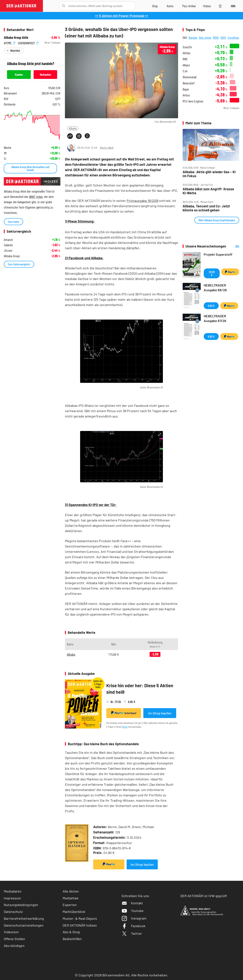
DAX (185, 37)
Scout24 (187, 47)
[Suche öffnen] (64, 6)
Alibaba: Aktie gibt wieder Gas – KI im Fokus (209, 174)
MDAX (216, 37)
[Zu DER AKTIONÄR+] (189, 6)
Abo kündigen (14, 946)
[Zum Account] (170, 6)
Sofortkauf (124, 713)
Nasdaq (193, 37)
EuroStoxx (233, 37)
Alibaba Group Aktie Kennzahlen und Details (30, 168)
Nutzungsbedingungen (21, 905)
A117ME (9, 43)
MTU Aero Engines (193, 101)
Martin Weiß (107, 148)
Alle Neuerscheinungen (234, 246)
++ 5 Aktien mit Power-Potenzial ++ (122, 16)
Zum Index (13, 222)
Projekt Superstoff (218, 254)
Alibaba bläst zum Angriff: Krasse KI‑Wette (208, 191)
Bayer (186, 89)
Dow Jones (205, 37)
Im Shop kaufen (160, 713)
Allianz (186, 65)
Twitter (132, 933)
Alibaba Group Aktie (16, 38)
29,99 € (212, 273)
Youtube (133, 911)
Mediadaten (13, 891)
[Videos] (207, 6)
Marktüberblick (74, 912)
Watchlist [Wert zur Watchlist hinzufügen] (15, 50)
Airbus (186, 95)
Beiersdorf (189, 83)
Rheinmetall (189, 77)
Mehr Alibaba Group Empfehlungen (217, 220)
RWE (185, 59)
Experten (70, 905)
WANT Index (36, 197)
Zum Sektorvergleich (19, 264)
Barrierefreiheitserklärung (24, 918)
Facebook (133, 926)
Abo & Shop (71, 932)
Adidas (187, 53)
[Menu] (232, 6)
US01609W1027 (28, 43)
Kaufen (19, 74)
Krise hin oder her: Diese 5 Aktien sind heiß (140, 689)
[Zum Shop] (155, 6)
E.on (185, 71)
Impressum (12, 898)
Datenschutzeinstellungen (24, 925)
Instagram (134, 918)
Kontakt (132, 903)
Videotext (11, 932)
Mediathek (71, 898)
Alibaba (73, 128)
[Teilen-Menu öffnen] (70, 136)
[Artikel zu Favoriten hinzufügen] (87, 136)
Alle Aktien (71, 891)
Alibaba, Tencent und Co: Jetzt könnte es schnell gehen (206, 208)
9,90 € (211, 306)
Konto (125, 727)
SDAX (223, 37)
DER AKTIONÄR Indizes (80, 925)
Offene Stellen (14, 939)
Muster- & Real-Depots (80, 918)
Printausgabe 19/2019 (142, 201)
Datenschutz (13, 912)
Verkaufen (45, 74)
